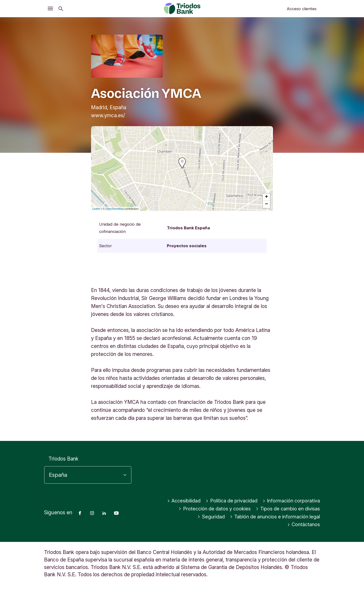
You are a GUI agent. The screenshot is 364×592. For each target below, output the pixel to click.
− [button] (267, 204)
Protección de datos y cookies (283, 509)
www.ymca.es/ (108, 115)
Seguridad (306, 517)
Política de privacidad (293, 501)
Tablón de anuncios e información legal (234, 525)
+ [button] (267, 197)
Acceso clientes (302, 9)
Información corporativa (210, 509)
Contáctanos (303, 525)
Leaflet (96, 209)
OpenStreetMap (115, 209)
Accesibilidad (244, 501)
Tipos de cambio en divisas (253, 517)
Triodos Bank (63, 459)
